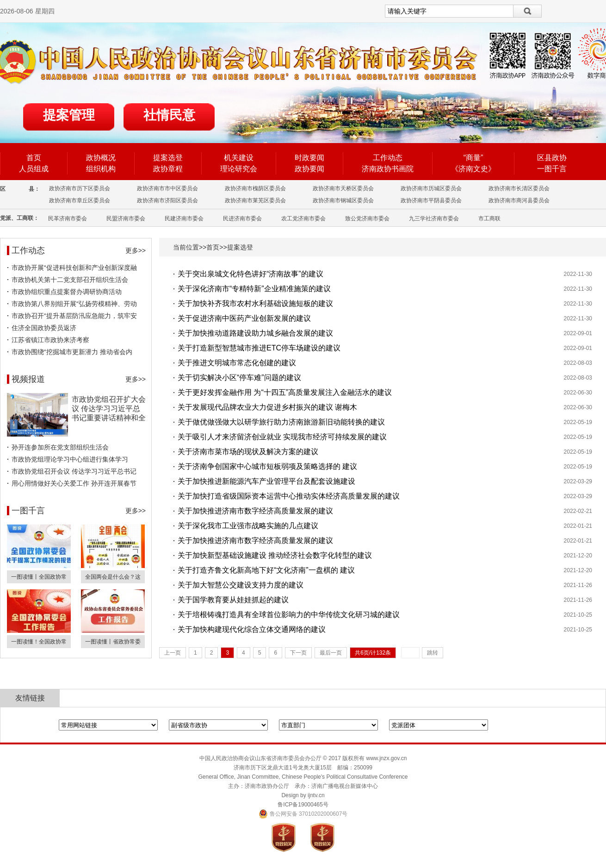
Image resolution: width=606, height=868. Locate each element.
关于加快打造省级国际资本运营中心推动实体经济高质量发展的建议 (289, 496)
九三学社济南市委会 (434, 219)
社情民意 (169, 115)
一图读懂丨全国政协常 (39, 577)
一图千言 (552, 169)
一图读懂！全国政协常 (39, 642)
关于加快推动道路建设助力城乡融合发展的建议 (255, 333)
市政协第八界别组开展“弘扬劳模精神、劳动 (74, 304)
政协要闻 (309, 169)
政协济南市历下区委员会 (80, 188)
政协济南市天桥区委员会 (343, 188)
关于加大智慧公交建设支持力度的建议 (241, 585)
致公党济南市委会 (367, 219)
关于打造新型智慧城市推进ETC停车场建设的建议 (259, 348)
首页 (34, 158)
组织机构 (101, 169)
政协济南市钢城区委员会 (343, 200)
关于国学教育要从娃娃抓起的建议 (233, 600)
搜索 (528, 11)
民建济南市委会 (184, 219)
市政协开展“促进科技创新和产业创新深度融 (74, 268)
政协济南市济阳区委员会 (167, 200)
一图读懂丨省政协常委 (113, 642)
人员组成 (34, 169)
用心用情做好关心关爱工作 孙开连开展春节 (74, 483)
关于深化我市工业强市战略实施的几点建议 (248, 526)
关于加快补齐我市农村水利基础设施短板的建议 (255, 303)
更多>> (136, 250)
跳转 (433, 653)
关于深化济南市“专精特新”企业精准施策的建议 (254, 289)
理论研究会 (239, 169)
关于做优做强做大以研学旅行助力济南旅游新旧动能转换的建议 (281, 422)
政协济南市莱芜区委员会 (255, 200)
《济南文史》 (473, 169)
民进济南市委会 (242, 219)
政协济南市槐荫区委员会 (255, 188)
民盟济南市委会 (126, 219)
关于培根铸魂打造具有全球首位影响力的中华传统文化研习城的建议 (289, 615)
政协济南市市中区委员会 (167, 188)
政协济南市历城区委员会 (431, 188)
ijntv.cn (316, 795)
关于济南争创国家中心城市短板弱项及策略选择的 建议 (267, 466)
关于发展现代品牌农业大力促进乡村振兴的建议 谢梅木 (267, 407)
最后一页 (331, 653)
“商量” (473, 158)
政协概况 (101, 158)
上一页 (173, 653)
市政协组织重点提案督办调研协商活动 (67, 292)
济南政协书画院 (388, 169)
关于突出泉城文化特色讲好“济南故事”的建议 (250, 274)
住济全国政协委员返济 (44, 328)
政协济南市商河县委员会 (519, 200)
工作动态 (388, 158)
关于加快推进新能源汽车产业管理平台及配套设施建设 (266, 481)
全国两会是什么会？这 (113, 577)
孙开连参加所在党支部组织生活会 (60, 447)
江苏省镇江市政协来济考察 (50, 340)
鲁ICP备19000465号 (303, 805)
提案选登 (168, 158)
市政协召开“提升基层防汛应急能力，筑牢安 (74, 316)
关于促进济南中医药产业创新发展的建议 (244, 318)
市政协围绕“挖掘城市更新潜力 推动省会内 (72, 352)
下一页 (298, 653)
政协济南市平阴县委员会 (431, 200)
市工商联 (489, 219)
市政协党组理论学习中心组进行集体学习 (70, 459)
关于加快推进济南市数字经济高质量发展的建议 (255, 511)
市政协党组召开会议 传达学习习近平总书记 (74, 471)
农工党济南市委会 (303, 219)
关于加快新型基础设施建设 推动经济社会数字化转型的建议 (275, 555)
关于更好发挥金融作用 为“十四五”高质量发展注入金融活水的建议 (285, 392)
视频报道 (28, 379)
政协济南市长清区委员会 (519, 188)
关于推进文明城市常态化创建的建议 (237, 363)
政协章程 (168, 169)
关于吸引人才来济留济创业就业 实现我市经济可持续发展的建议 (282, 437)
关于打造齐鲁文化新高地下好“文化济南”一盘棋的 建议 (266, 570)
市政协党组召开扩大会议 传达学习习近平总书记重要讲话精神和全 (109, 409)
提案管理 (69, 115)
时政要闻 (309, 158)
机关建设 (239, 158)
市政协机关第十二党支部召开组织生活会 (70, 280)
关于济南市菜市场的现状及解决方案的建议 (248, 452)
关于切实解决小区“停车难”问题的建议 (239, 378)
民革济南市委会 (68, 219)
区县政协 (552, 158)
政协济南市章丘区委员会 (80, 200)
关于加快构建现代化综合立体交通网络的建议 (252, 629)
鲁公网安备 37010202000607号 (303, 814)
